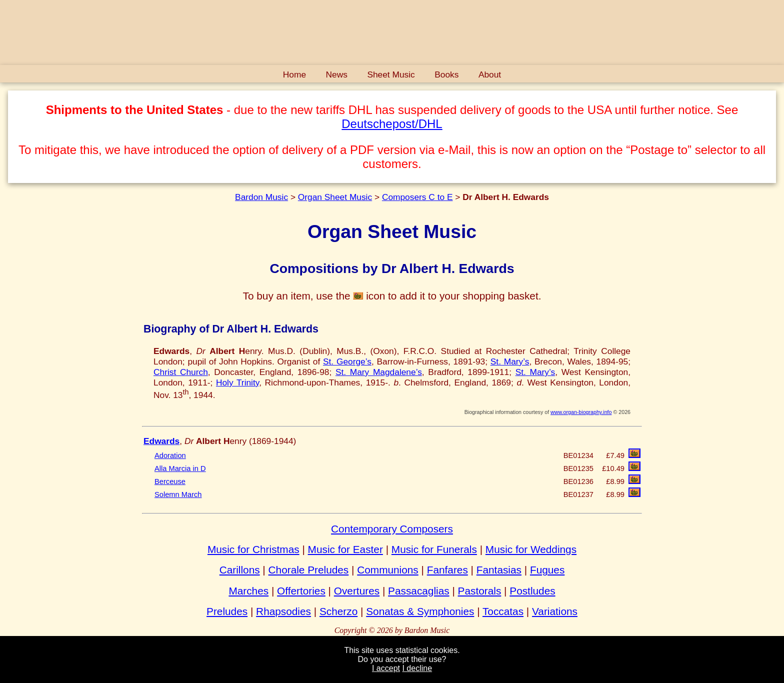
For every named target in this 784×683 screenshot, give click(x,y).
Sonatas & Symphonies (420, 611)
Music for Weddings (531, 549)
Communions (388, 570)
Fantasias (499, 570)
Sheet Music (391, 74)
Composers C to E (417, 197)
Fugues (547, 570)
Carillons (240, 570)
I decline (417, 668)
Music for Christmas (253, 549)
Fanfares (447, 570)
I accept (386, 668)
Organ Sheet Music (335, 197)
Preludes (227, 611)
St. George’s (347, 361)
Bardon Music (261, 197)
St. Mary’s (510, 361)
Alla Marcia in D (180, 468)
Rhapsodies (283, 611)
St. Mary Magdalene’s (379, 372)
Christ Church (181, 372)
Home (294, 74)
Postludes (532, 591)
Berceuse (170, 481)
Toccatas (503, 611)
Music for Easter (345, 549)
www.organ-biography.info (581, 412)
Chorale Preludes (309, 570)
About (490, 74)
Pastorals (480, 591)
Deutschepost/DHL (392, 124)
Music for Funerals (434, 549)
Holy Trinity (237, 382)
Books (446, 74)
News (337, 74)
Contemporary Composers (392, 529)
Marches (248, 591)
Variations (555, 611)
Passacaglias (419, 591)
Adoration (170, 455)
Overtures (357, 591)
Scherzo (338, 611)
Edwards (161, 441)
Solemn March (178, 494)
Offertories (301, 591)
